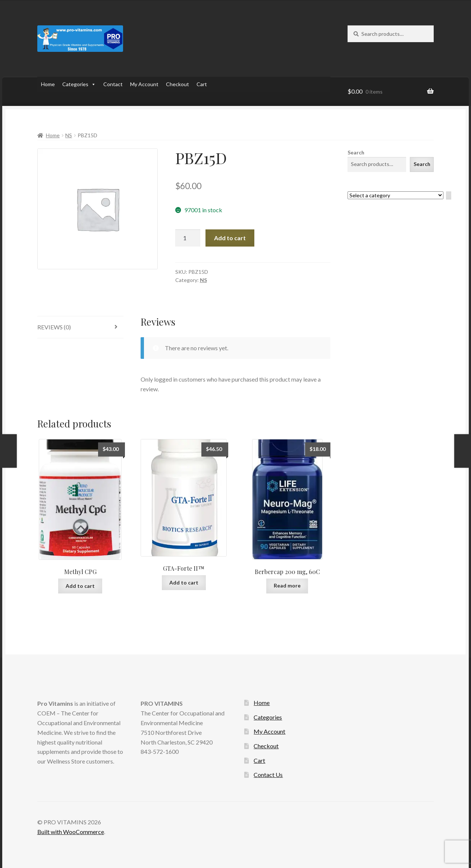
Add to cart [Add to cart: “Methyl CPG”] (80, 586)
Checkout (178, 84)
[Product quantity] (188, 238)
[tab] (80, 327)
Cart (202, 84)
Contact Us (268, 775)
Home (48, 84)
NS (69, 135)
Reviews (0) (54, 327)
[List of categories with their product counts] (395, 195)
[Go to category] (449, 196)
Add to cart (230, 238)
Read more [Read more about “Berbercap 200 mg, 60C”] (287, 585)
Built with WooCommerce (71, 832)
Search (356, 152)
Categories (79, 84)
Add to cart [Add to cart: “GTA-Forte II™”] (184, 582)
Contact (113, 84)
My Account (144, 84)
